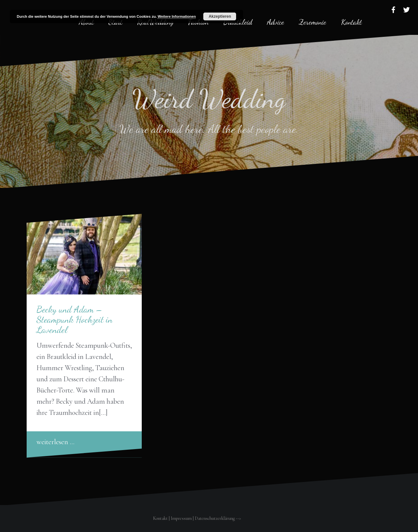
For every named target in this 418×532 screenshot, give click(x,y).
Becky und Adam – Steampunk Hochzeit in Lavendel (74, 319)
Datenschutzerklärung (215, 518)
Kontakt (351, 22)
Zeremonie (313, 22)
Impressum (181, 518)
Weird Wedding (209, 99)
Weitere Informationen (177, 16)
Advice (276, 22)
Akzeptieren (220, 16)
